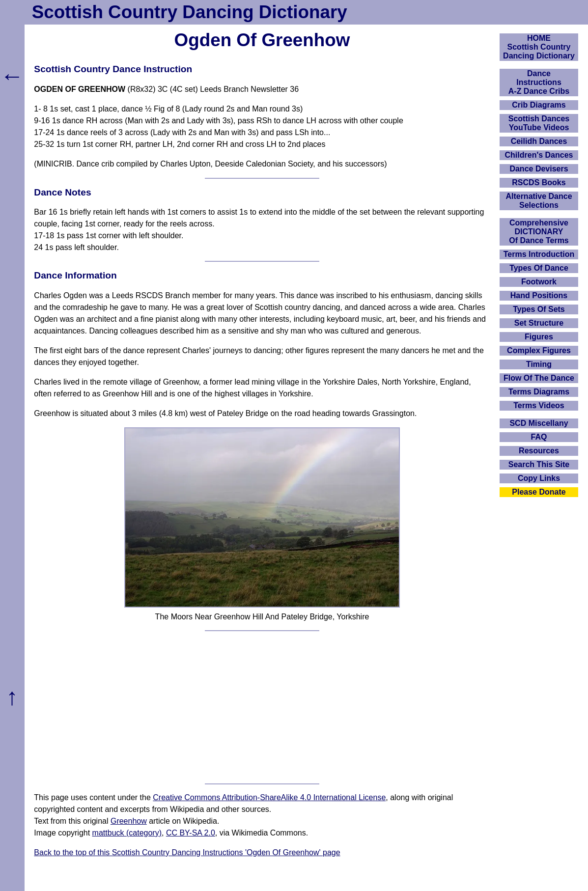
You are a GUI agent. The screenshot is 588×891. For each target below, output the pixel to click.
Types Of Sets (539, 309)
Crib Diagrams (539, 105)
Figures (539, 337)
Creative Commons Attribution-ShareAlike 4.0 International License (269, 797)
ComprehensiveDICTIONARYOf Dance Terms (539, 232)
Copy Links (539, 478)
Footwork (539, 282)
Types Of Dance (539, 268)
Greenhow (129, 821)
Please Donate (539, 492)
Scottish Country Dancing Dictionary (190, 12)
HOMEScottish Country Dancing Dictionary (539, 47)
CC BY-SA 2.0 (191, 833)
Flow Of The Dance (539, 378)
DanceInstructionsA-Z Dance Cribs (539, 82)
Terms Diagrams (539, 392)
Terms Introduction (539, 254)
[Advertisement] (262, 707)
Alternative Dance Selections (539, 201)
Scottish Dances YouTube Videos (539, 123)
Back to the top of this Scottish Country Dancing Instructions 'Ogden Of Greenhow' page (187, 852)
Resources (539, 451)
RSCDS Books (539, 182)
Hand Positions (539, 295)
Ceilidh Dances (539, 141)
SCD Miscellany (539, 423)
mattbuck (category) (127, 833)
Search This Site (539, 464)
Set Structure (539, 323)
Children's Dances (539, 155)
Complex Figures (539, 350)
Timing (539, 364)
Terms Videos (539, 405)
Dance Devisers (539, 169)
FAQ (539, 437)
